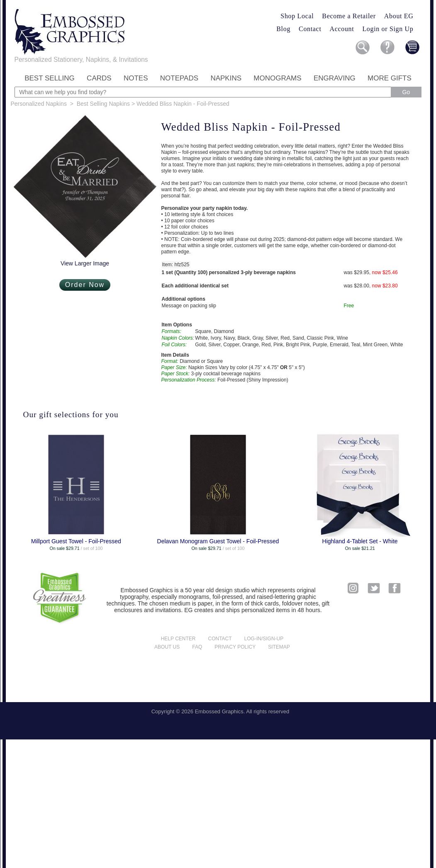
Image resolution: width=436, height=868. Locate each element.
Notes (136, 78)
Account (342, 29)
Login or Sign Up (388, 29)
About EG (399, 16)
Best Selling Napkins (103, 104)
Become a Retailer (349, 16)
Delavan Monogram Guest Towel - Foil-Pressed (218, 541)
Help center (178, 639)
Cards (99, 78)
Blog (283, 29)
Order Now (85, 285)
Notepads (179, 78)
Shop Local (297, 16)
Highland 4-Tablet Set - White (360, 541)
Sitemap (279, 647)
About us (167, 647)
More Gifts (390, 78)
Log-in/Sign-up (264, 639)
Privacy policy (235, 647)
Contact (310, 29)
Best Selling (50, 78)
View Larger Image (85, 263)
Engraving (335, 78)
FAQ (197, 647)
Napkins (226, 78)
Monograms (277, 78)
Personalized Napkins (39, 104)
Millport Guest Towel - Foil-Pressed (76, 541)
